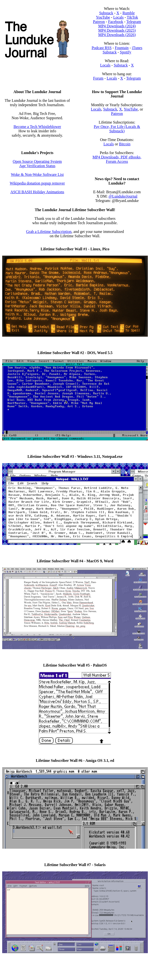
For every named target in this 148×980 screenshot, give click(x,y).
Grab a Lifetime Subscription (49, 232)
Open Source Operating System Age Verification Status (37, 164)
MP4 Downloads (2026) (117, 35)
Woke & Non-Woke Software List (37, 174)
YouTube (103, 17)
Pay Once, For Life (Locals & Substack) (117, 129)
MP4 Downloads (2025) (117, 30)
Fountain (122, 48)
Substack (106, 13)
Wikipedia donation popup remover (37, 183)
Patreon (99, 22)
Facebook (115, 22)
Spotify (126, 52)
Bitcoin (125, 144)
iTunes (137, 48)
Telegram (134, 22)
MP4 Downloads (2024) (117, 26)
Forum (98, 78)
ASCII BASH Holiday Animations (37, 192)
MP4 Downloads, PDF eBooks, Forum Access (117, 159)
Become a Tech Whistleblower (37, 127)
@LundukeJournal (123, 196)
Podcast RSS (102, 48)
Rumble (129, 13)
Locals (119, 17)
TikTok (132, 17)
